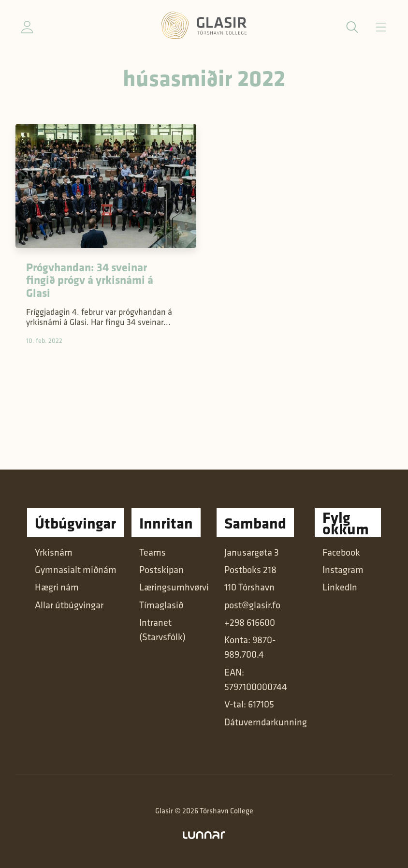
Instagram (343, 570)
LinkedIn (340, 587)
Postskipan (161, 570)
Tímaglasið (161, 605)
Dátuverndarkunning (266, 722)
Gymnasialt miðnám (76, 570)
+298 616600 (250, 622)
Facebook (341, 552)
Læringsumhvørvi (174, 587)
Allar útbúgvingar (69, 605)
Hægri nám (57, 587)
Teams (153, 552)
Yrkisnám (54, 552)
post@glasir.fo (252, 605)
